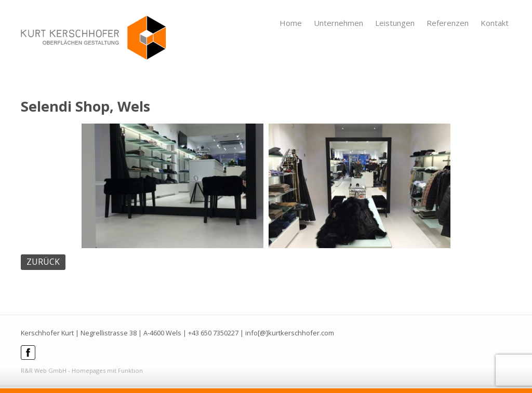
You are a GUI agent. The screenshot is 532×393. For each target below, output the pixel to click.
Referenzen (448, 23)
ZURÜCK (43, 262)
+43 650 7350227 (213, 333)
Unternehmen (338, 23)
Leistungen (395, 23)
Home (291, 23)
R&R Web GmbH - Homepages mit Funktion (82, 370)
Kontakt (495, 23)
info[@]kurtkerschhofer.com (290, 333)
